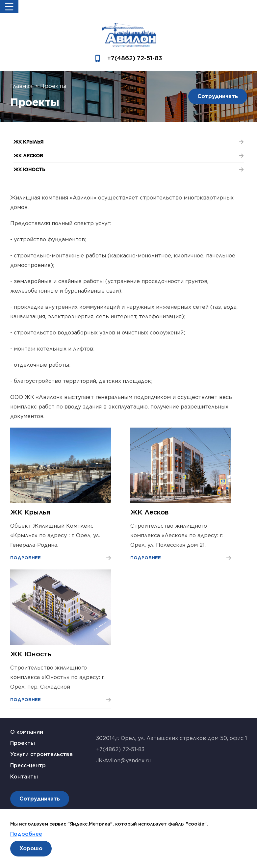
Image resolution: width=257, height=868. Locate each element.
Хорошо (31, 848)
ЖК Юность (31, 654)
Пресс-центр (28, 765)
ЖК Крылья (30, 512)
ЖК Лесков (149, 512)
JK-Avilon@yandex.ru (123, 761)
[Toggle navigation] (9, 7)
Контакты (24, 777)
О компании (27, 732)
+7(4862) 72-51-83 (135, 58)
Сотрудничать (218, 96)
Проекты (23, 743)
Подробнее (26, 834)
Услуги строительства (41, 754)
